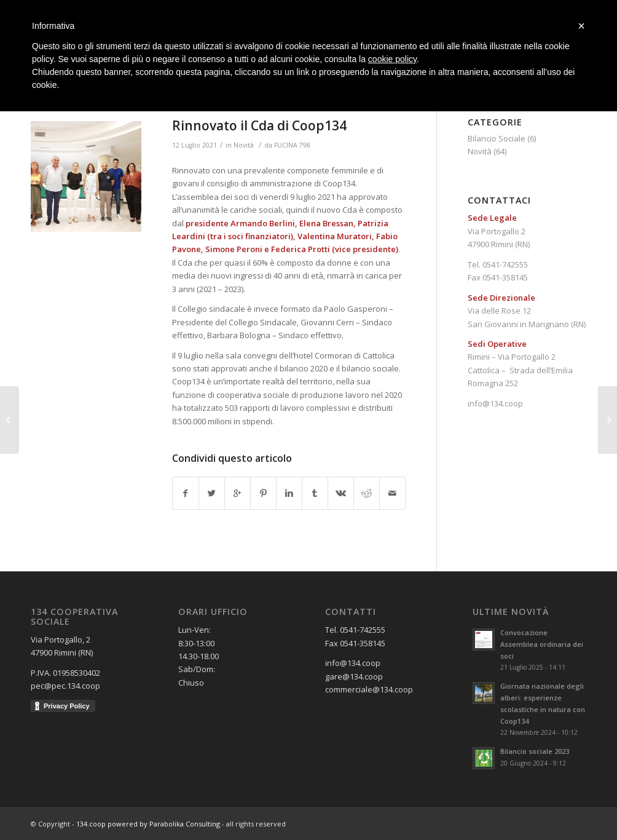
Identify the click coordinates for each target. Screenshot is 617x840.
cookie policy (392, 59)
